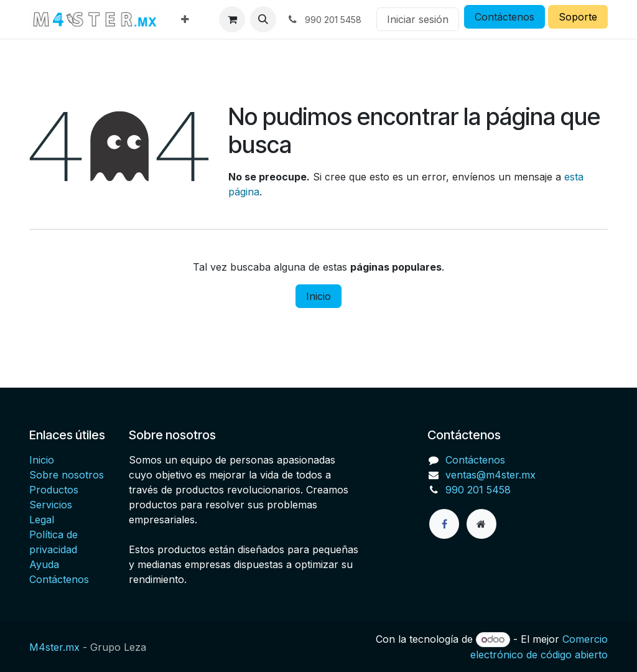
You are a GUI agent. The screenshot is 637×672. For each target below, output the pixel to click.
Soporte (578, 17)
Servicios (51, 505)
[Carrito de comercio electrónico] (232, 19)
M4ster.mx (54, 647)
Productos (54, 490)
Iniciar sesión (418, 19)
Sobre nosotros (67, 475)
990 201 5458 (478, 490)
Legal (42, 520)
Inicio (318, 296)
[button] (263, 19)
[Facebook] (444, 524)
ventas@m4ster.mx (491, 475)
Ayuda (44, 564)
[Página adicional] (481, 524)
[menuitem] (185, 19)
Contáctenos (504, 17)
